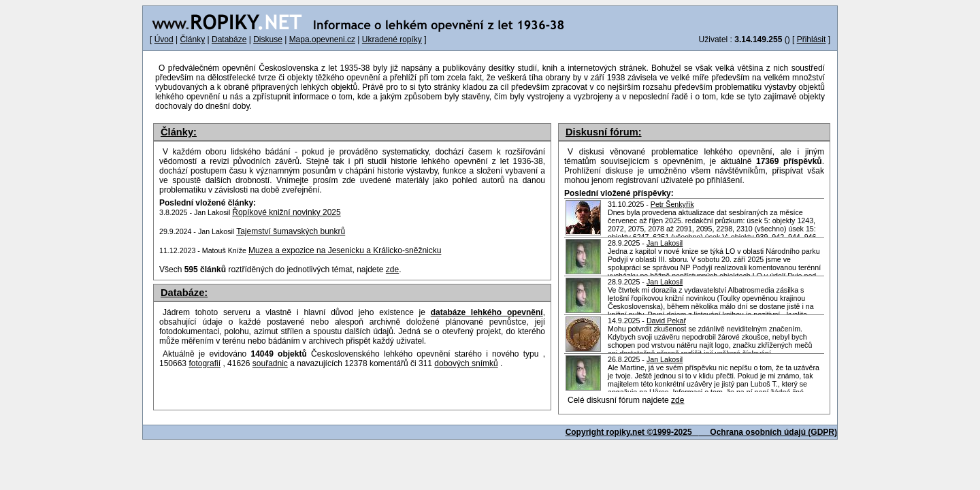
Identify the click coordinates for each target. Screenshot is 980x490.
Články (192, 39)
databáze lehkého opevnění (487, 312)
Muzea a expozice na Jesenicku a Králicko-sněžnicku (345, 250)
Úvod (164, 39)
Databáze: (184, 293)
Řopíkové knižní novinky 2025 (286, 212)
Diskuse (268, 39)
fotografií (205, 363)
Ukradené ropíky (392, 39)
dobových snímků (466, 363)
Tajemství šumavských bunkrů (291, 231)
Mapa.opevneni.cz (322, 39)
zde (677, 400)
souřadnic (270, 363)
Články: (179, 132)
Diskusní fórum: (604, 132)
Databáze (229, 39)
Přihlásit (812, 39)
